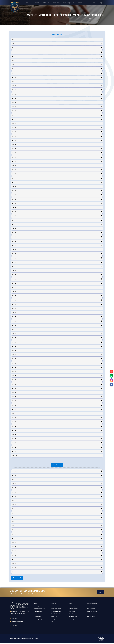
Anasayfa (28, 3)
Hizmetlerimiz (56, 3)
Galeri (88, 3)
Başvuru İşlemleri (69, 3)
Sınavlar (80, 3)
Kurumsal (37, 3)
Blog (94, 3)
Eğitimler (46, 3)
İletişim (101, 3)
